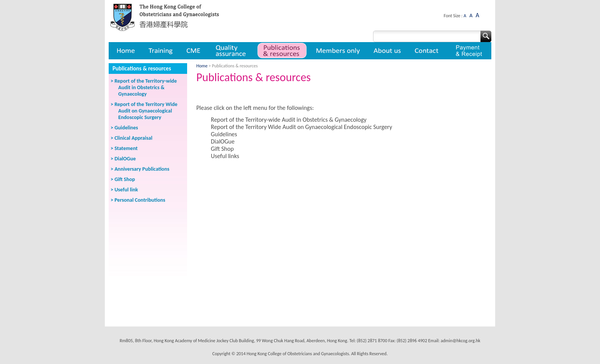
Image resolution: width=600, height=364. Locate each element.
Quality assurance (231, 51)
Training (160, 51)
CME (193, 51)
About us (388, 51)
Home (125, 51)
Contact (428, 51)
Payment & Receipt (469, 51)
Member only (338, 51)
